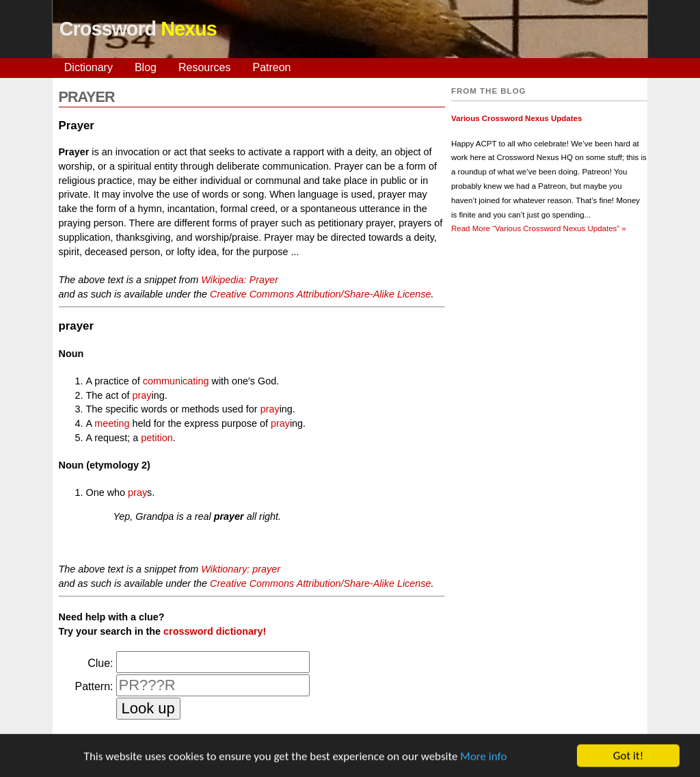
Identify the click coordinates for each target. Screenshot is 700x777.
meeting (112, 423)
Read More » (539, 228)
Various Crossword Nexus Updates (516, 118)
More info (483, 758)
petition (157, 438)
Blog (146, 67)
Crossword (138, 29)
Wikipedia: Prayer (240, 280)
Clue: (100, 663)
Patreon (271, 67)
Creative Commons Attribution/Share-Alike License (320, 294)
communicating (176, 381)
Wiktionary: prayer (241, 569)
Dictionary (89, 67)
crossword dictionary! (215, 631)
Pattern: (94, 686)
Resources (204, 67)
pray (142, 395)
